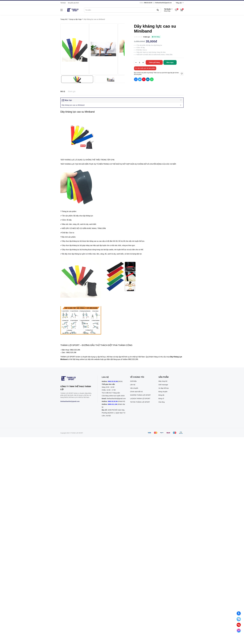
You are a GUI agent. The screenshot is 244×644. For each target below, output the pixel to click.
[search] (123, 10)
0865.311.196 (113, 404)
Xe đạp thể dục (164, 388)
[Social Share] (136, 79)
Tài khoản (63, 3)
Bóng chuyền (163, 392)
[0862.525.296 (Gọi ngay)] (239, 625)
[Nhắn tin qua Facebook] (239, 613)
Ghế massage (163, 385)
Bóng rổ (161, 398)
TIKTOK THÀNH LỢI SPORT (140, 402)
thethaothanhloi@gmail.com (163, 3)
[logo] (73, 10)
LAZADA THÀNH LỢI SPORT (140, 398)
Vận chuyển (134, 388)
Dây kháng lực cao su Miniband (73, 105)
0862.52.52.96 (148, 3)
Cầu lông (162, 402)
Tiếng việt (179, 3)
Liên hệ (133, 385)
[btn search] (158, 10)
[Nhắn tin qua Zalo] (239, 619)
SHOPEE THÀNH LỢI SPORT (140, 395)
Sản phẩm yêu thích (73, 3)
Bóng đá (161, 395)
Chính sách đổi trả (136, 392)
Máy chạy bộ (163, 381)
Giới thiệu (133, 381)
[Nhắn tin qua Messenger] (239, 631)
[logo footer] (77, 379)
